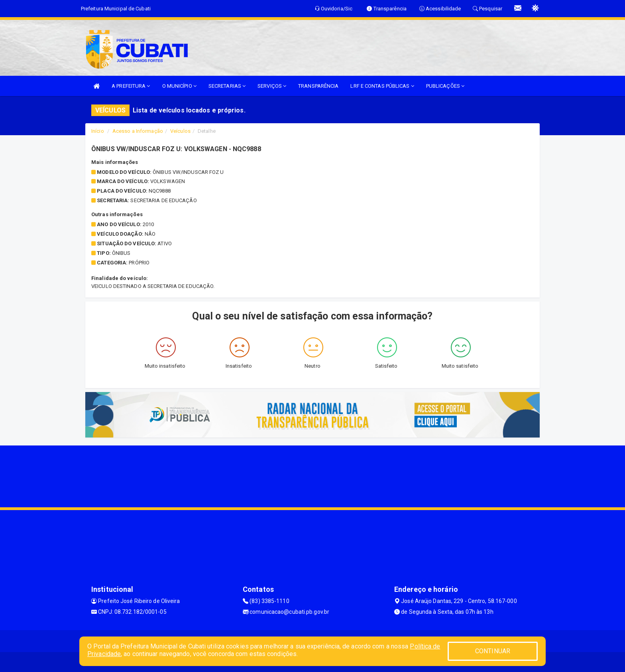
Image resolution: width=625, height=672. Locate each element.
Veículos (180, 131)
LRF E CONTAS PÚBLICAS (382, 86)
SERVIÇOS (272, 86)
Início (98, 131)
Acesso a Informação (138, 131)
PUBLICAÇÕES (445, 86)
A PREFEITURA (131, 86)
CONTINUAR (493, 651)
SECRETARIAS (227, 86)
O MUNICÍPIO (179, 86)
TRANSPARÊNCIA (318, 86)
